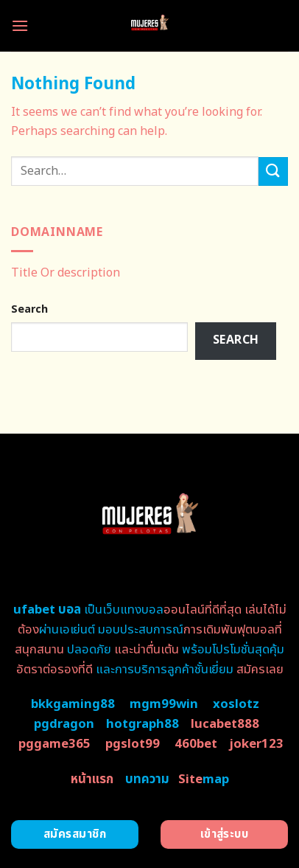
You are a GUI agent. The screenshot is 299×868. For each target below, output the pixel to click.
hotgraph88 (143, 724)
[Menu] (20, 25)
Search (29, 309)
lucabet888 (225, 724)
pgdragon (64, 724)
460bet (196, 744)
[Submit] (273, 171)
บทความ (147, 780)
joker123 (256, 744)
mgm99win (164, 704)
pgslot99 (133, 744)
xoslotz (236, 704)
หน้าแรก (92, 780)
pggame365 (54, 744)
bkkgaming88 (73, 704)
